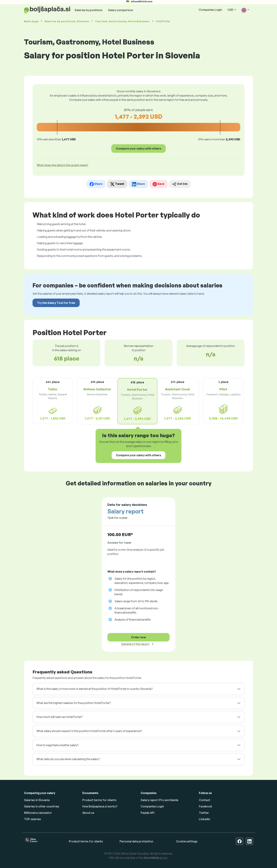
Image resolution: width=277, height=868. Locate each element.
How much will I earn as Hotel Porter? (59, 717)
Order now (138, 637)
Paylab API (148, 813)
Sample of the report (135, 644)
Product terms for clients (99, 800)
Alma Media (152, 858)
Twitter (204, 813)
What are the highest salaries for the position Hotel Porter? (73, 703)
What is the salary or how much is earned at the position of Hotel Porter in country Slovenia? (94, 689)
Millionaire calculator (38, 813)
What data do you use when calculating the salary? (68, 759)
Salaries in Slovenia (37, 800)
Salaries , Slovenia (67, 21)
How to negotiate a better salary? (57, 745)
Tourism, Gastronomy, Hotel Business (122, 21)
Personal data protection (136, 841)
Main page (31, 21)
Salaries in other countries (42, 806)
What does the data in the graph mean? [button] (63, 165)
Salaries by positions (89, 10)
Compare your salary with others (138, 148)
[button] (245, 10)
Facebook (206, 806)
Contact (205, 800)
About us (88, 813)
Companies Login (210, 10)
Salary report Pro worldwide (159, 800)
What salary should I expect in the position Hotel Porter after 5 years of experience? (89, 731)
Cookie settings (187, 841)
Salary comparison (120, 10)
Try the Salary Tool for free (56, 303)
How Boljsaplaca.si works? (100, 806)
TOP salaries (33, 819)
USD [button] (231, 10)
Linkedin (204, 819)
